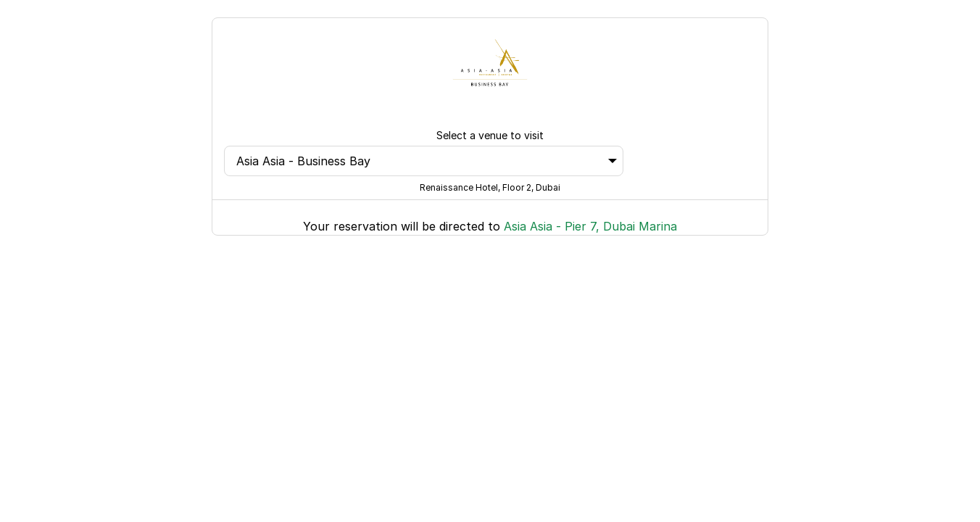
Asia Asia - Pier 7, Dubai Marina (590, 226)
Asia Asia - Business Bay (427, 161)
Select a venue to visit (490, 135)
